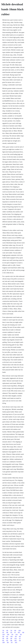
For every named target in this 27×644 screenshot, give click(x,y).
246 (20, 636)
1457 (16, 642)
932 (21, 634)
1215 (16, 638)
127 (20, 638)
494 (7, 638)
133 (20, 640)
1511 (17, 634)
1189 (3, 642)
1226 (20, 630)
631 (7, 636)
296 (8, 642)
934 (16, 636)
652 (7, 640)
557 (12, 642)
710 (11, 630)
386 (11, 640)
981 (3, 640)
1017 (19, 632)
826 (23, 632)
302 (3, 636)
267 (3, 632)
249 (11, 638)
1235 (4, 634)
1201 (8, 634)
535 (12, 634)
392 (3, 638)
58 (15, 632)
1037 (16, 640)
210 (11, 632)
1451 (12, 636)
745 (3, 630)
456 (7, 630)
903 (15, 630)
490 (7, 632)
